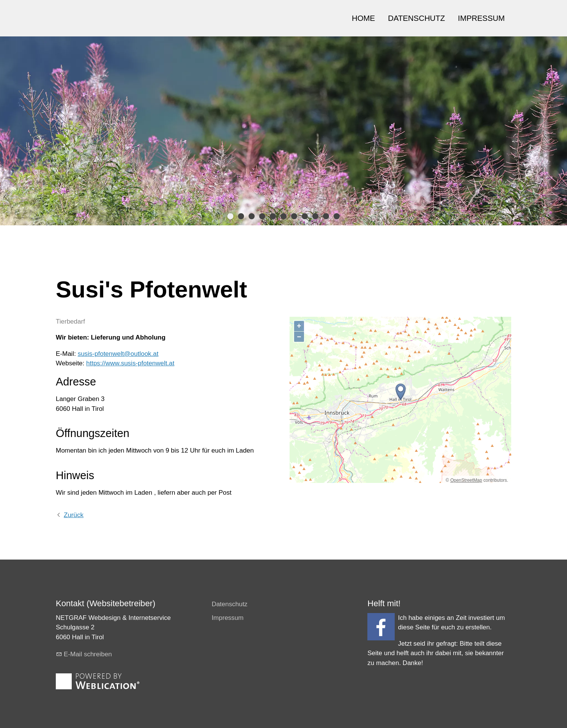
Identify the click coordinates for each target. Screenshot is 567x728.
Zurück (74, 515)
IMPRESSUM (482, 18)
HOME (363, 18)
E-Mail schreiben (88, 654)
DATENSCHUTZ (416, 18)
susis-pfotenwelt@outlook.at (118, 354)
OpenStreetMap (466, 480)
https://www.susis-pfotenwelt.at (130, 363)
